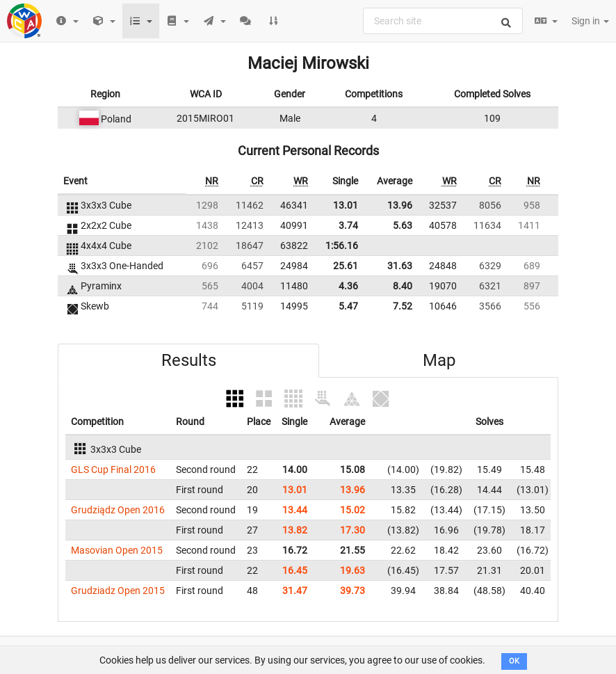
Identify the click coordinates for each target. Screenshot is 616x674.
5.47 (348, 306)
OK (514, 661)
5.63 (403, 225)
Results (189, 360)
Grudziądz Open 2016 (118, 510)
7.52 (403, 306)
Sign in (590, 21)
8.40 (403, 286)
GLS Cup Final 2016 (113, 470)
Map (439, 360)
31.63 (400, 266)
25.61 (346, 266)
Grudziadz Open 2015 (118, 591)
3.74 (348, 225)
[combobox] (443, 21)
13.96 (400, 205)
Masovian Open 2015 (117, 550)
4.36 (348, 286)
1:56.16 (342, 246)
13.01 (346, 205)
